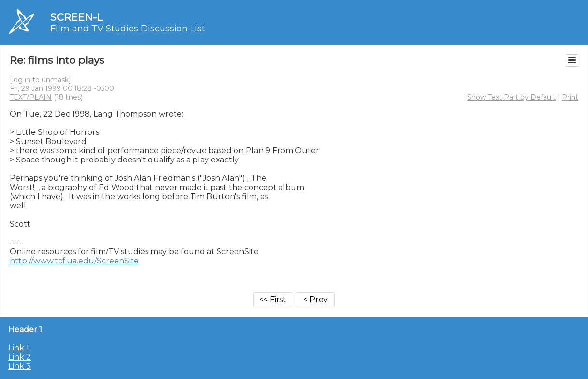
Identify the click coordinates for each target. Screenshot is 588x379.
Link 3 (20, 366)
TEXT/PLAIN (31, 97)
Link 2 (20, 357)
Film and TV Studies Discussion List (128, 29)
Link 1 (19, 348)
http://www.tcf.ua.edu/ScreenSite (74, 261)
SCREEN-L (76, 17)
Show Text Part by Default (511, 97)
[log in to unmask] (40, 80)
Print (570, 97)
